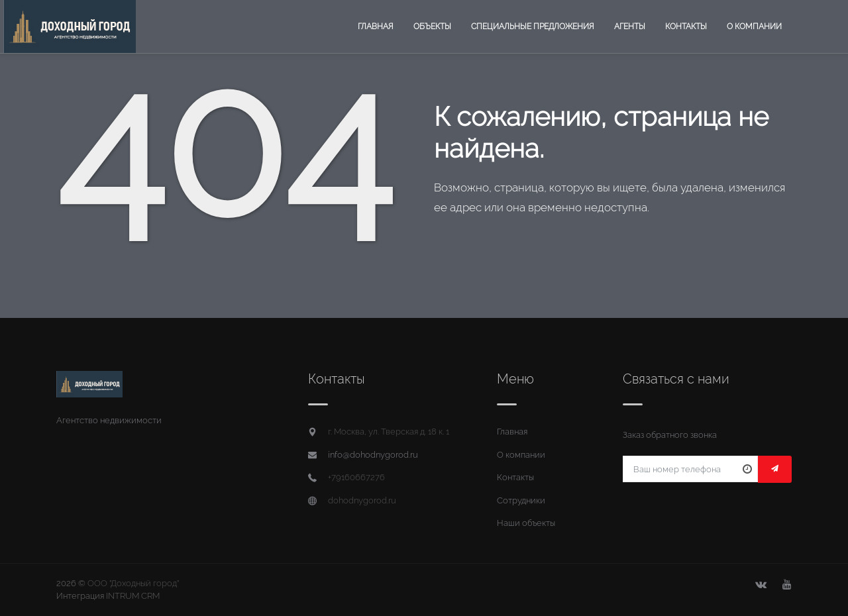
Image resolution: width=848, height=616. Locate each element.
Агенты (630, 26)
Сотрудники (521, 500)
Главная (376, 26)
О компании (754, 26)
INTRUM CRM (133, 596)
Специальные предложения (533, 26)
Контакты (686, 26)
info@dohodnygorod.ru (373, 455)
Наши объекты (526, 523)
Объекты (432, 26)
